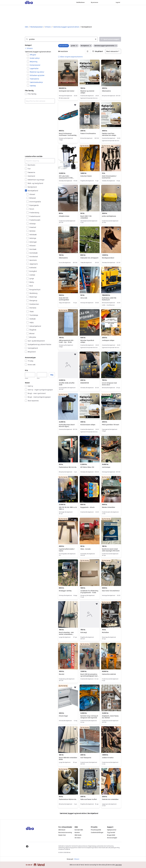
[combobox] (61, 39)
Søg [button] (52, 375)
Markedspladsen (37, 27)
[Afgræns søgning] (40, 161)
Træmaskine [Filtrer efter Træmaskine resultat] (34, 79)
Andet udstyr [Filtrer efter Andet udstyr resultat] (35, 58)
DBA (27, 27)
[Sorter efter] (113, 51)
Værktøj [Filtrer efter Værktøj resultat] (33, 86)
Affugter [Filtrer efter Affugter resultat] (33, 55)
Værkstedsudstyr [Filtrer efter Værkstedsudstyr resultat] (36, 82)
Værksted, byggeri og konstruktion (66, 27)
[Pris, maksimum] (42, 375)
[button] (87, 51)
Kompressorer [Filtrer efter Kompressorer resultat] (35, 65)
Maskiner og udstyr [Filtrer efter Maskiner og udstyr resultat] (37, 72)
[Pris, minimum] (30, 375)
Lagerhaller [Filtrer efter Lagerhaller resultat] (34, 68)
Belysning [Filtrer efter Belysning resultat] (34, 62)
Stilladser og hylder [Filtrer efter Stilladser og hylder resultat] (37, 75)
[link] (29, 48)
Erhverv (48, 27)
